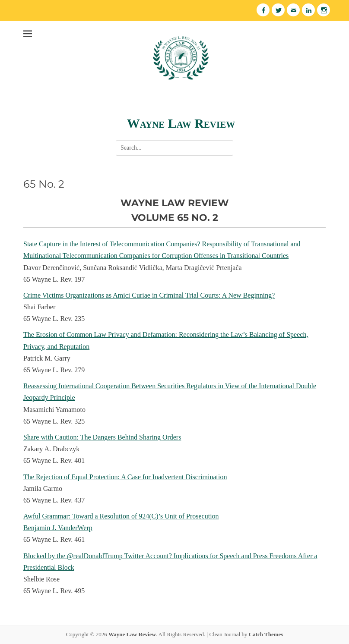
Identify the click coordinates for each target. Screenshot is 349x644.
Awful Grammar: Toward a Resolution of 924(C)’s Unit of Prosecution (121, 516)
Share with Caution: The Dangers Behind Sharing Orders (102, 437)
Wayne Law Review (181, 123)
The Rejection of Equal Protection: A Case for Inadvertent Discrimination (125, 477)
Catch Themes (266, 634)
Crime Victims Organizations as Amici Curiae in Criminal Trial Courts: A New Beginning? (149, 295)
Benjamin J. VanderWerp (58, 528)
